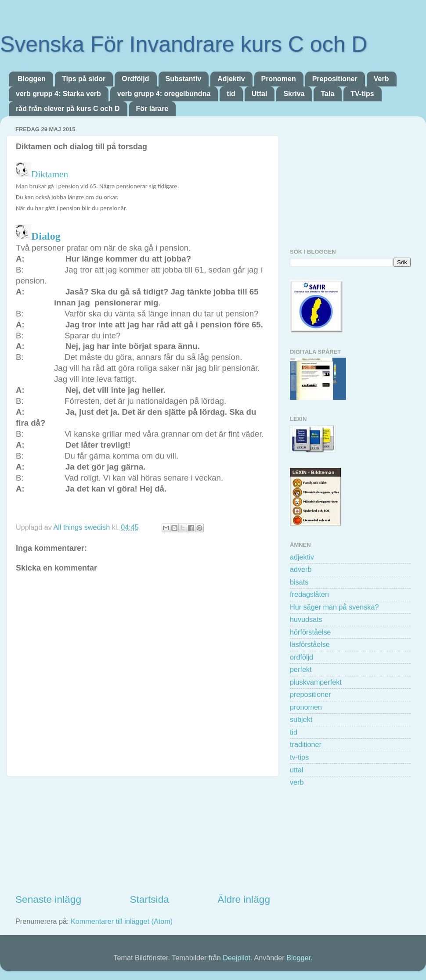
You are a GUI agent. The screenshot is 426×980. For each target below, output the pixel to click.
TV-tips (362, 94)
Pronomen (279, 79)
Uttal (260, 94)
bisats (299, 582)
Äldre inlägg (244, 899)
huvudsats (306, 619)
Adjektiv (231, 79)
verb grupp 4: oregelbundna (164, 94)
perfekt (301, 669)
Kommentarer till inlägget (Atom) (122, 921)
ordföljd (301, 657)
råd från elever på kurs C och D (68, 109)
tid (231, 94)
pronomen (306, 707)
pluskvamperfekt (316, 682)
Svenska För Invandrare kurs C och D (184, 44)
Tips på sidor (84, 79)
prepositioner (310, 694)
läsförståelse (310, 644)
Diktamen (51, 174)
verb (297, 782)
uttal (297, 770)
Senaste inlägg (48, 899)
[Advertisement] (143, 834)
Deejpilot (236, 958)
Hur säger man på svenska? (334, 607)
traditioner (306, 744)
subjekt (301, 719)
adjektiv (302, 557)
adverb (301, 569)
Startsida (149, 899)
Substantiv (184, 79)
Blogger (298, 958)
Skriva (294, 94)
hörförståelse (310, 632)
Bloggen (32, 79)
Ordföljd (135, 79)
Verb (381, 79)
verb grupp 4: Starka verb (58, 94)
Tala (327, 94)
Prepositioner (335, 79)
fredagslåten (309, 594)
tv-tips (299, 757)
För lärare (152, 109)
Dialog (46, 236)
